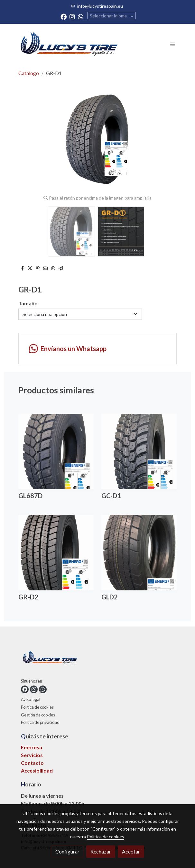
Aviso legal (31, 699)
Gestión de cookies (38, 715)
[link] (69, 44)
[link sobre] (97, 659)
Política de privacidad (40, 722)
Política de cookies (37, 707)
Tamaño (28, 303)
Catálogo (29, 73)
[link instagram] (72, 16)
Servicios (32, 755)
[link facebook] (64, 16)
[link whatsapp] (81, 16)
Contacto (32, 763)
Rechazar (101, 851)
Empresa (32, 747)
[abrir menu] (173, 44)
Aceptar (131, 851)
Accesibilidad (37, 770)
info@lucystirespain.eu (100, 6)
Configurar (67, 851)
